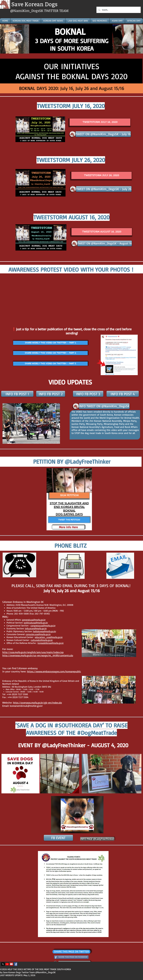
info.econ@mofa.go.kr (36, 628)
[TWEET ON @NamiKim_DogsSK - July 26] (104, 189)
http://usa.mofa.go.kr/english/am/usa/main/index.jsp (33, 652)
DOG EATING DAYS (69, 514)
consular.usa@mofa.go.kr (38, 634)
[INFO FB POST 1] (17, 394)
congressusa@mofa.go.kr (43, 626)
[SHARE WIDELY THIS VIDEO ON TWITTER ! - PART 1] (50, 343)
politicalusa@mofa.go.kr (36, 623)
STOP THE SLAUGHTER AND (69, 503)
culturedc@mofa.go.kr (42, 640)
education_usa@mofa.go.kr (49, 637)
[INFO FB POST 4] (123, 394)
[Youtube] (7, 964)
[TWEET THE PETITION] (69, 520)
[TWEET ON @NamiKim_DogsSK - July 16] (103, 134)
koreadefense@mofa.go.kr (51, 643)
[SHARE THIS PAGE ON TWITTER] (71, 952)
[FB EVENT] (58, 838)
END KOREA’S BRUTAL (69, 507)
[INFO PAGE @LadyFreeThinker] (97, 839)
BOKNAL (69, 511)
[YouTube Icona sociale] (11, 964)
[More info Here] (68, 527)
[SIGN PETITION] (69, 495)
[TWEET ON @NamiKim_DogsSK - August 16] (105, 243)
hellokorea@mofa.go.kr (45, 631)
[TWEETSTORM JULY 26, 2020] (101, 175)
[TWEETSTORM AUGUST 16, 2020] (102, 232)
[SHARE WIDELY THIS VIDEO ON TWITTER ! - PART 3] (50, 364)
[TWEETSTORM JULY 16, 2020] (100, 122)
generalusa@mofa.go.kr (34, 620)
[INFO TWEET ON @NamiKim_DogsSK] (104, 406)
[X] (3, 964)
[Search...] (118, 10)
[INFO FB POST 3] (88, 394)
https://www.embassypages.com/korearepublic (54, 671)
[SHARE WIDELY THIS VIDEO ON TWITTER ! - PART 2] (50, 353)
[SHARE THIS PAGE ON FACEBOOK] (71, 957)
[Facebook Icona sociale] (16, 964)
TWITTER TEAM (56, 11)
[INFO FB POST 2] (51, 394)
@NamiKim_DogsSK (27, 11)
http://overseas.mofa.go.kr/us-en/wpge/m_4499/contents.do (38, 655)
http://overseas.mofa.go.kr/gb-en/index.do (37, 703)
